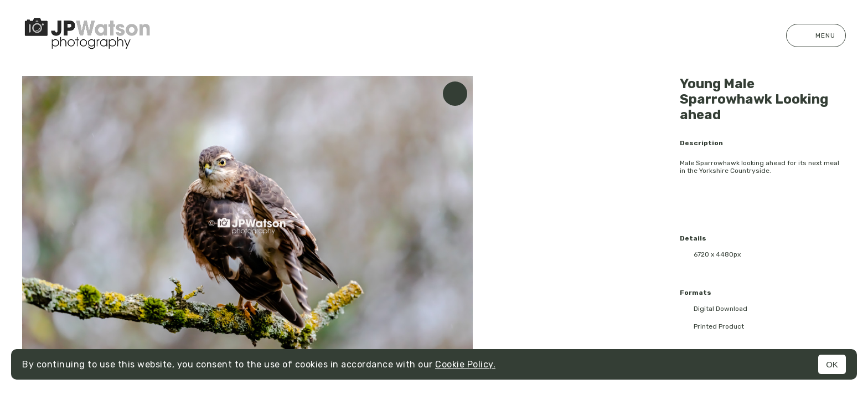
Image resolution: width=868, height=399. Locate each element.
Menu (816, 35)
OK (832, 364)
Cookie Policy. (465, 364)
